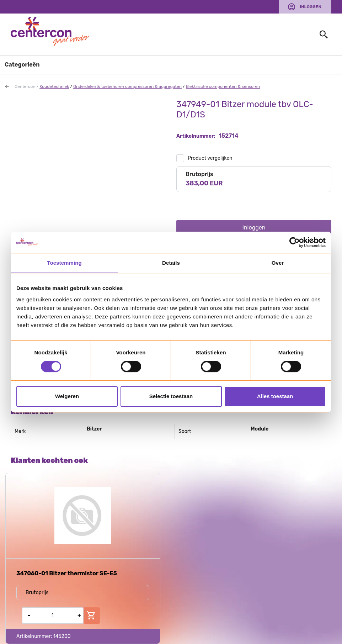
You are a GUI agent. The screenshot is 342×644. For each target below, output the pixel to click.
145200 (62, 636)
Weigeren (67, 396)
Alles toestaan (275, 396)
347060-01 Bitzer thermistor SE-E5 (67, 573)
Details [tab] (171, 263)
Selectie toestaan (171, 396)
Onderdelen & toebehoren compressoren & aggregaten (127, 86)
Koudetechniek (54, 86)
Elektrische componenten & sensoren (223, 86)
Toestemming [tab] (64, 263)
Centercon (25, 86)
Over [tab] (278, 263)
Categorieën (22, 65)
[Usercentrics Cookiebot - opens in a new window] (295, 242)
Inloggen (311, 7)
